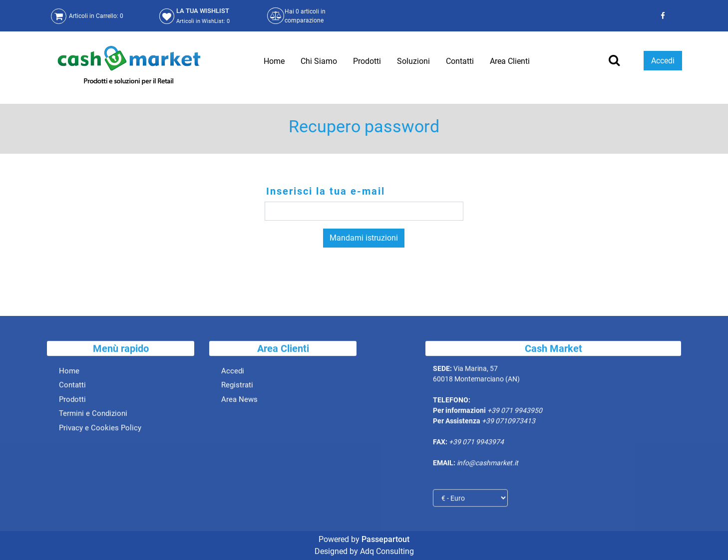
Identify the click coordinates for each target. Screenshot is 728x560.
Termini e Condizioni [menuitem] (93, 416)
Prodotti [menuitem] (367, 61)
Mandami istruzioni (364, 238)
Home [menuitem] (274, 61)
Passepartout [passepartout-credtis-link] (385, 539)
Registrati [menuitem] (237, 388)
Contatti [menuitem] (460, 61)
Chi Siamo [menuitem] (319, 61)
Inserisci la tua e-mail (326, 191)
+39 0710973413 (509, 424)
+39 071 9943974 (476, 445)
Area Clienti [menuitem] (510, 61)
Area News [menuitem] (239, 402)
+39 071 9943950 (515, 413)
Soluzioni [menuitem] (413, 61)
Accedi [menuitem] (233, 373)
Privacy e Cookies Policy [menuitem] (100, 430)
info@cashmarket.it (488, 466)
